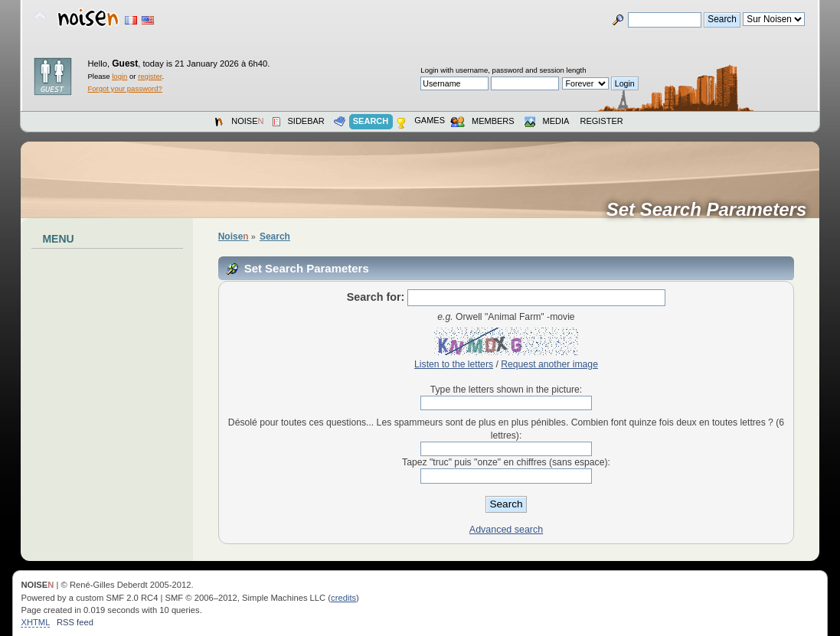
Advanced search (506, 530)
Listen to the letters (454, 364)
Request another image (549, 364)
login (119, 76)
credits (343, 598)
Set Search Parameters (712, 210)
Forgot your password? (124, 88)
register (150, 76)
